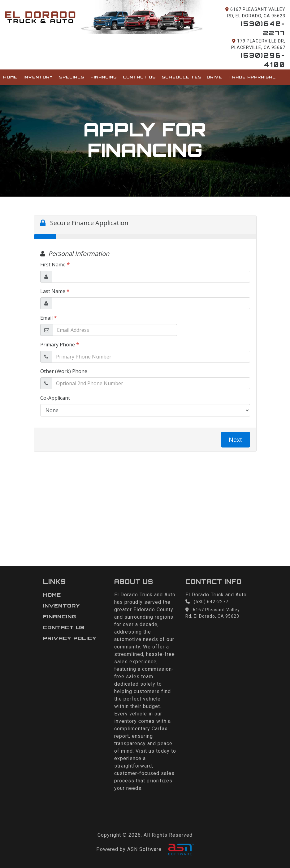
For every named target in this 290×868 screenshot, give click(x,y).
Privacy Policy (70, 638)
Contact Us (139, 77)
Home (10, 77)
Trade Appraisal (252, 77)
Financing (104, 77)
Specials (72, 77)
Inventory (38, 77)
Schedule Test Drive (192, 77)
